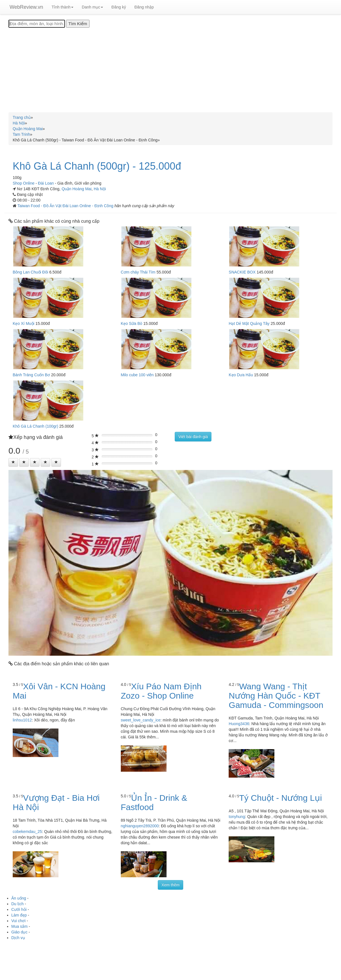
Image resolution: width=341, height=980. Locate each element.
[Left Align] (13, 462)
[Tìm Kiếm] (78, 24)
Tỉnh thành (63, 7)
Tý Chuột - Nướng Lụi (280, 798)
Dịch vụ (18, 938)
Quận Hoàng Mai (76, 189)
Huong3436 (239, 724)
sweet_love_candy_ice (141, 720)
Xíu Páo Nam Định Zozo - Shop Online (161, 691)
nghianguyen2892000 (140, 826)
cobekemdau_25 (27, 832)
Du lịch (18, 904)
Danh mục (92, 7)
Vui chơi (18, 921)
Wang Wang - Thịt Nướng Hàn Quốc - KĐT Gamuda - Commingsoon (276, 696)
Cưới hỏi (19, 909)
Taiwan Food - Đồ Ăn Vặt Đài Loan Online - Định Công (66, 206)
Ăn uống (19, 898)
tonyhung (237, 817)
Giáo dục (19, 932)
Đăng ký (119, 7)
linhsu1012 (22, 720)
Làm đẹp (19, 915)
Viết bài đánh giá (193, 437)
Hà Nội (100, 189)
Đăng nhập (144, 7)
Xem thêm (171, 885)
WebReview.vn (26, 7)
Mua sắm (19, 926)
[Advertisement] (171, 70)
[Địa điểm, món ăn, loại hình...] (37, 24)
